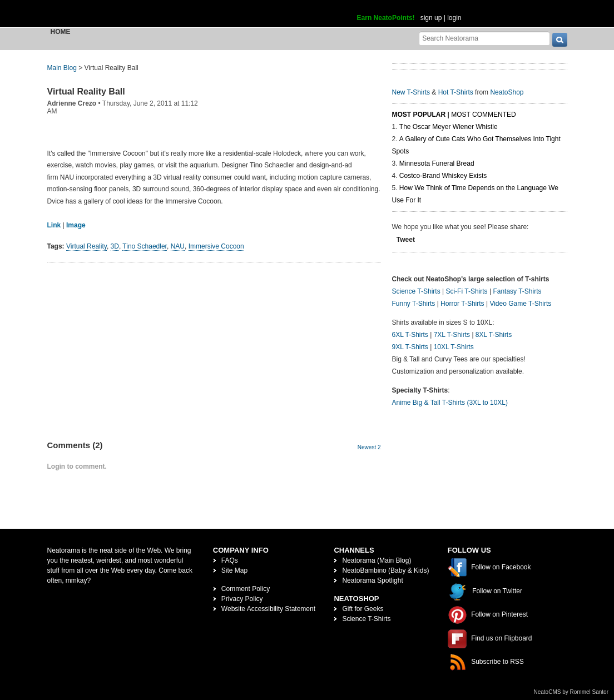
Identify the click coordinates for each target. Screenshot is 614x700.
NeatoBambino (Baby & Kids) (385, 570)
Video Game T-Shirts (520, 304)
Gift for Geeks (363, 609)
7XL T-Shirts (452, 335)
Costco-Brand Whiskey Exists (443, 176)
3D (115, 246)
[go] (560, 40)
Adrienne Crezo (72, 103)
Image (76, 225)
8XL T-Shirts (494, 335)
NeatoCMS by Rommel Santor (571, 692)
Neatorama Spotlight (372, 580)
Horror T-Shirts (462, 304)
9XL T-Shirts (410, 347)
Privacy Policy (242, 599)
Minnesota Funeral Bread (437, 163)
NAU (178, 246)
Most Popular (419, 115)
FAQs (230, 560)
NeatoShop (507, 92)
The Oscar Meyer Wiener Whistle (449, 127)
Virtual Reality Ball (86, 91)
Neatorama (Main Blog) (377, 560)
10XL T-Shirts (454, 347)
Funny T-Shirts (414, 304)
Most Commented (483, 115)
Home (61, 32)
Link (54, 225)
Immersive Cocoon (216, 246)
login (454, 18)
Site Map (234, 570)
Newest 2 (369, 447)
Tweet (406, 240)
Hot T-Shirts (456, 92)
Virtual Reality (86, 246)
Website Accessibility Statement (268, 609)
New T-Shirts (411, 92)
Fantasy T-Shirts (517, 291)
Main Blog (62, 68)
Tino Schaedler (145, 246)
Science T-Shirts (416, 291)
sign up (431, 18)
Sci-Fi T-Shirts (466, 291)
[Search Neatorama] (484, 38)
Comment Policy (246, 589)
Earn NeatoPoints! (386, 18)
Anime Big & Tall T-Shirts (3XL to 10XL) (450, 403)
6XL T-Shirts (410, 335)
